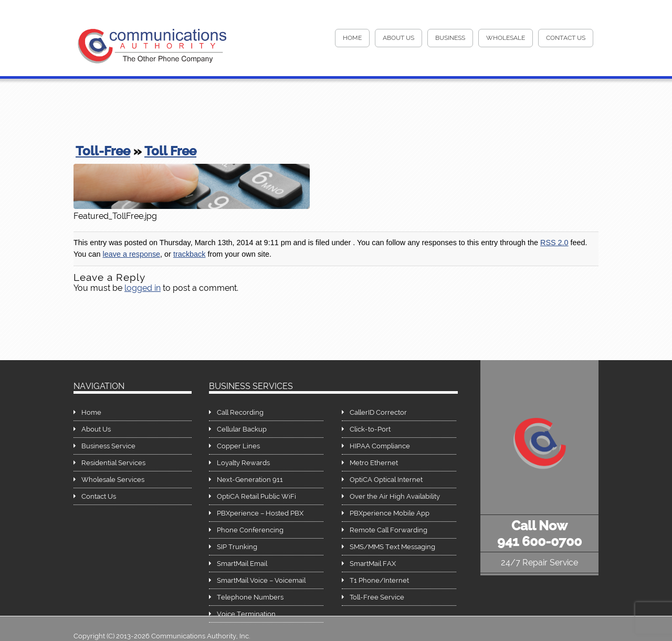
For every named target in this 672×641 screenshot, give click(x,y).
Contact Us (566, 38)
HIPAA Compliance (380, 446)
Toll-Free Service (377, 597)
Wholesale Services (113, 480)
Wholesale (506, 38)
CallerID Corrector (378, 412)
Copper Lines (238, 446)
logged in (143, 288)
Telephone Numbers (250, 597)
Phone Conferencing (250, 530)
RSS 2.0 (554, 243)
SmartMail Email (242, 564)
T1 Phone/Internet (379, 580)
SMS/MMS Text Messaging (392, 547)
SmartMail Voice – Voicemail (261, 580)
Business (450, 38)
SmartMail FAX (373, 564)
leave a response (131, 254)
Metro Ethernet (374, 463)
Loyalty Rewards (243, 463)
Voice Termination (246, 614)
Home (91, 412)
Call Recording (240, 412)
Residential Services (113, 463)
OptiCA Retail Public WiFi (256, 496)
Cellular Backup (242, 429)
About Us (398, 38)
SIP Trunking (237, 547)
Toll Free (170, 151)
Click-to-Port (370, 429)
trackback (190, 254)
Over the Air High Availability (395, 496)
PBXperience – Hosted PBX (260, 513)
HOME (352, 38)
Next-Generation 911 (250, 480)
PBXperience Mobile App (390, 513)
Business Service (108, 446)
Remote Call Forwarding (388, 530)
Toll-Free (103, 151)
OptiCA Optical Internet (386, 480)
